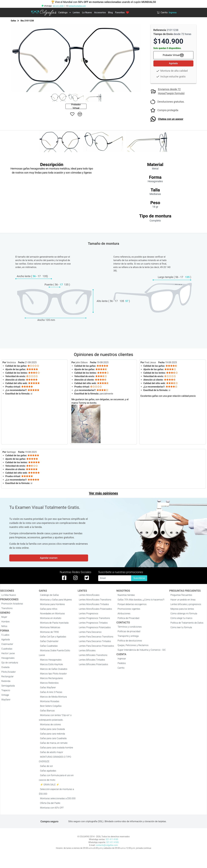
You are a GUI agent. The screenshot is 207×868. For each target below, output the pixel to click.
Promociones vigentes (129, 609)
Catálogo (63, 12)
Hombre (5, 622)
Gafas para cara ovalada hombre (57, 748)
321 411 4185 (58, 6)
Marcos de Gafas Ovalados (54, 669)
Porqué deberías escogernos (132, 604)
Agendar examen (49, 558)
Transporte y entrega (128, 636)
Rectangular (7, 676)
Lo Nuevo (87, 12)
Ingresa (173, 12)
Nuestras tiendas (126, 595)
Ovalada (5, 667)
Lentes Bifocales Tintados (92, 660)
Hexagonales (8, 658)
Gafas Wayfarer (48, 687)
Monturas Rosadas (50, 701)
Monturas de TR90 (49, 632)
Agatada (6, 640)
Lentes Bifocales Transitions (93, 655)
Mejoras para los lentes (182, 609)
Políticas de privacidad (129, 631)
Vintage (5, 695)
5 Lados (5, 635)
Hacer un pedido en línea (183, 600)
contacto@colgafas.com (107, 845)
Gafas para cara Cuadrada (53, 738)
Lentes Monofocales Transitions (95, 600)
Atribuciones (124, 614)
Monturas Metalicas (50, 627)
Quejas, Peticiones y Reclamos (133, 645)
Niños (4, 626)
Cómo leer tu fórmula (181, 627)
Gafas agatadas (48, 771)
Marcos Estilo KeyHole (51, 664)
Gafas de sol (46, 766)
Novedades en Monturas (53, 614)
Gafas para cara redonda (53, 734)
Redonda (6, 681)
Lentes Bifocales (87, 650)
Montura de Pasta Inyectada (54, 623)
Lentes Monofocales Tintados (94, 604)
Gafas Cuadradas (49, 646)
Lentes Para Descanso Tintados (95, 641)
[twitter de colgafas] (87, 578)
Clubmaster (7, 644)
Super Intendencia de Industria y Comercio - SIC (142, 650)
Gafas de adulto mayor (52, 752)
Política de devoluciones (130, 641)
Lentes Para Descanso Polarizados (96, 646)
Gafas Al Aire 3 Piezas (51, 692)
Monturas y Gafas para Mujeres (56, 600)
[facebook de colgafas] (64, 578)
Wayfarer (6, 700)
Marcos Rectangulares (52, 678)
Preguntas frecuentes (181, 595)
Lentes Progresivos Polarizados (95, 627)
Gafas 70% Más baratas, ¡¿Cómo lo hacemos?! (141, 600)
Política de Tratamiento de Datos (187, 623)
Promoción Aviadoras (12, 604)
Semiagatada (8, 686)
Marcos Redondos (49, 683)
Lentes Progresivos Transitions (94, 618)
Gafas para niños (49, 609)
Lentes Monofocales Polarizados (95, 609)
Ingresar (122, 659)
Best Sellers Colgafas (51, 706)
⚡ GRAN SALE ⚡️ (50, 785)
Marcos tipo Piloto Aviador (53, 674)
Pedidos (122, 663)
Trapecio (6, 690)
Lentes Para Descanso (90, 632)
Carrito (121, 668)
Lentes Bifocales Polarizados (93, 664)
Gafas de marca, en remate (54, 743)
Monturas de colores (51, 724)
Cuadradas (7, 649)
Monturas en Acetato (51, 618)
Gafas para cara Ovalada (53, 729)
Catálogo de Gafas (50, 595)
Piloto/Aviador (8, 672)
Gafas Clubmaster (49, 641)
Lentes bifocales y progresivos (186, 604)
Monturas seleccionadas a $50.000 (58, 798)
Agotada (173, 63)
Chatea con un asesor (171, 119)
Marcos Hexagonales (51, 660)
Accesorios (100, 12)
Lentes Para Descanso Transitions (96, 637)
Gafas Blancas (47, 711)
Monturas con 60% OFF (52, 808)
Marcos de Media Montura (53, 697)
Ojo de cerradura (10, 663)
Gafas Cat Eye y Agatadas (53, 637)
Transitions (7, 608)
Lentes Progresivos (89, 614)
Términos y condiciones (130, 627)
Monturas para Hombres (53, 604)
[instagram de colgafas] (75, 578)
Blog (110, 12)
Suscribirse (139, 578)
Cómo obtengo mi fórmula (184, 614)
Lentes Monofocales (89, 595)
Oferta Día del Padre (50, 803)
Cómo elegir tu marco (181, 618)
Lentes (76, 12)
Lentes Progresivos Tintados (93, 623)
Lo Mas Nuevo (9, 595)
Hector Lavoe (8, 653)
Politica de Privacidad (128, 618)
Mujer (4, 617)
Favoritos (122, 13)
